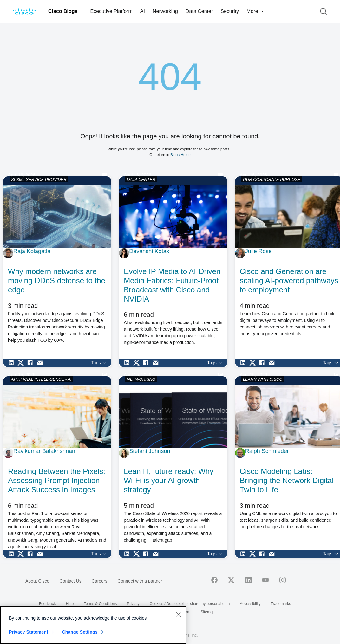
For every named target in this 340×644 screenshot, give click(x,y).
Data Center (199, 11)
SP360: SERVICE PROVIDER (39, 179)
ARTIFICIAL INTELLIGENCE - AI (41, 379)
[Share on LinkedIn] (13, 363)
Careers (100, 581)
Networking (165, 11)
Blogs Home (180, 154)
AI (143, 11)
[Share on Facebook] (32, 363)
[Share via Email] (41, 363)
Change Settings (80, 632)
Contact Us (70, 581)
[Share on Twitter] (22, 363)
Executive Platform (111, 11)
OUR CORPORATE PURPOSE (272, 179)
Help (70, 604)
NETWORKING (141, 379)
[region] (93, 625)
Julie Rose (258, 251)
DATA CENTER (141, 179)
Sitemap (207, 612)
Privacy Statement (29, 632)
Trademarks (281, 604)
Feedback (47, 604)
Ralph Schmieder (267, 451)
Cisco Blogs (63, 11)
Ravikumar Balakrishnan (44, 451)
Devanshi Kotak (149, 251)
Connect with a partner (140, 581)
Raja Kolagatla (32, 251)
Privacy (133, 604)
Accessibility (250, 604)
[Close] (178, 614)
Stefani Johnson (150, 451)
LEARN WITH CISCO (263, 379)
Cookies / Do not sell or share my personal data (190, 604)
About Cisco (37, 581)
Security (230, 11)
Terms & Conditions (100, 604)
